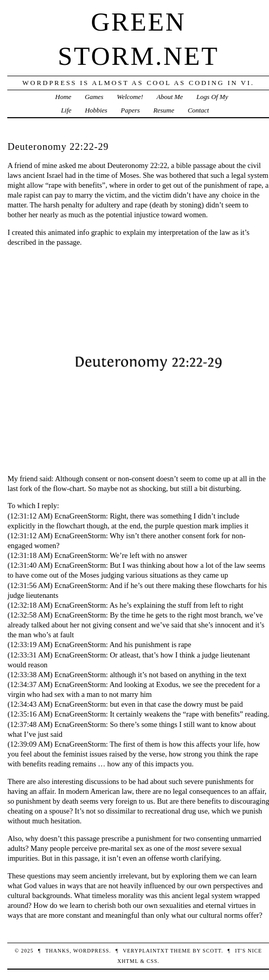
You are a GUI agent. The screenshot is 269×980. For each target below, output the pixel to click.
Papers (131, 110)
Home (63, 97)
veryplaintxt (145, 951)
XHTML (128, 961)
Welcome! (130, 97)
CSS (152, 961)
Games (94, 97)
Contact (198, 110)
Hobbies (96, 110)
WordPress (91, 951)
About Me (170, 97)
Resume (164, 110)
